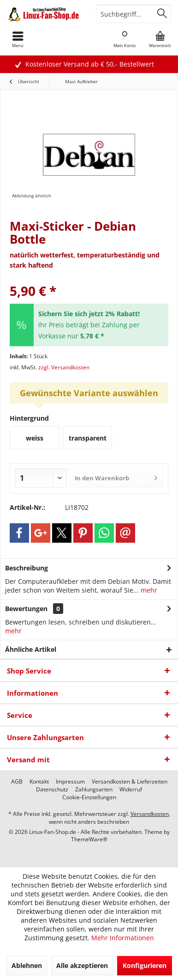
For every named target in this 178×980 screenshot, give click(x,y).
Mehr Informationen (123, 938)
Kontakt (39, 782)
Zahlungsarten (94, 790)
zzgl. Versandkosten (64, 367)
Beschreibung (27, 568)
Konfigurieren (145, 965)
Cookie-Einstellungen (89, 797)
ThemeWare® (89, 839)
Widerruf (131, 790)
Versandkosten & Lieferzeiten (130, 782)
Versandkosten (150, 814)
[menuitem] (160, 39)
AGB (17, 782)
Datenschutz (52, 790)
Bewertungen (26, 609)
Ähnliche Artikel (31, 649)
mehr (148, 590)
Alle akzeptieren (82, 965)
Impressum (70, 782)
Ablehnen (27, 965)
